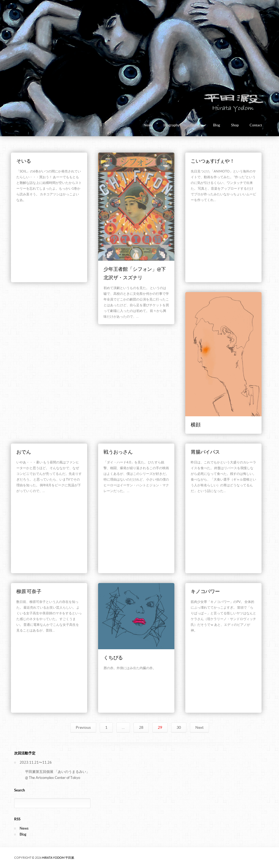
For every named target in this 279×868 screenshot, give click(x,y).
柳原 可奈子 (29, 591)
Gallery (196, 125)
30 (179, 727)
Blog (217, 125)
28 (141, 727)
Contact (256, 125)
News (148, 125)
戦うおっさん (118, 452)
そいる (24, 161)
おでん (24, 452)
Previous (83, 727)
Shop (235, 125)
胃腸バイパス (205, 452)
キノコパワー (205, 591)
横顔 (196, 425)
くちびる (113, 658)
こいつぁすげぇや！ (213, 161)
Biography (172, 125)
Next (199, 727)
